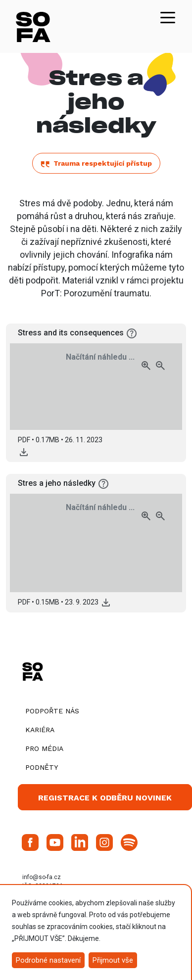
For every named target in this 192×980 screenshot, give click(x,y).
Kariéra (40, 730)
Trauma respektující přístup (96, 163)
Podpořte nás (52, 711)
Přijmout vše (113, 960)
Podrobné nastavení (48, 960)
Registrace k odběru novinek (105, 798)
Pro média (44, 748)
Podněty (42, 767)
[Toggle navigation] (168, 17)
